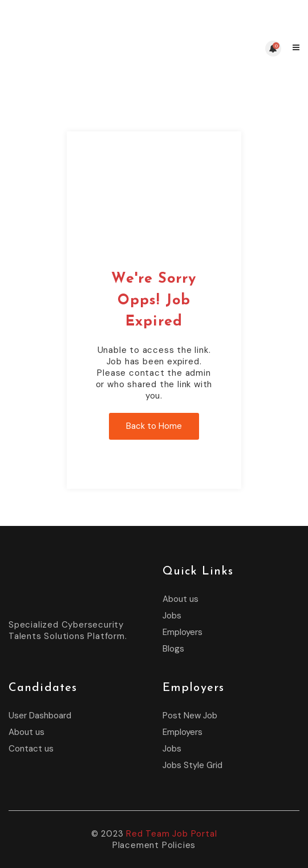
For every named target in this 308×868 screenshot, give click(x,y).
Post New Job (190, 716)
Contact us (31, 749)
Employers (183, 632)
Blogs (173, 649)
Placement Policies (154, 845)
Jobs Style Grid (193, 765)
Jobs (172, 616)
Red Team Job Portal (171, 834)
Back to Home (154, 426)
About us (181, 599)
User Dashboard (40, 716)
